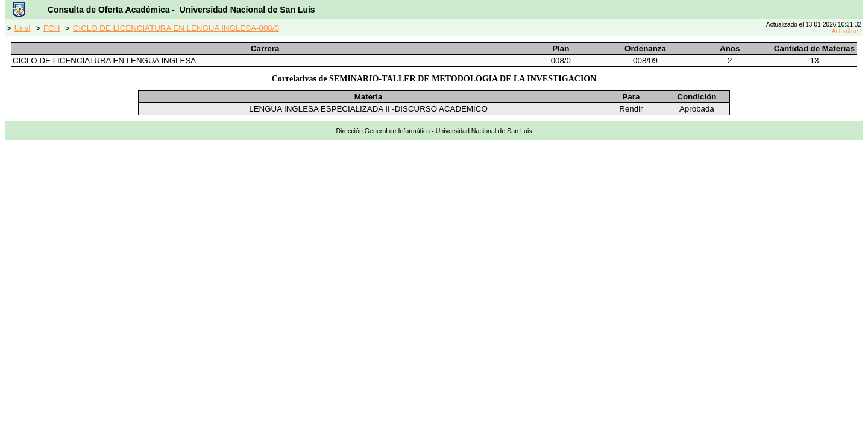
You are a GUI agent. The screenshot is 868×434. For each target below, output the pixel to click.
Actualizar (845, 31)
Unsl (23, 28)
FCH (52, 28)
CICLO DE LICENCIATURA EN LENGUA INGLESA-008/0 (176, 28)
